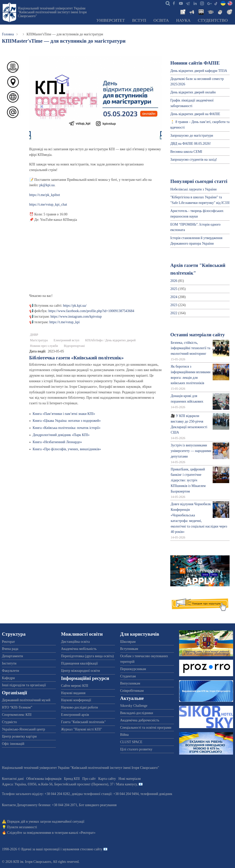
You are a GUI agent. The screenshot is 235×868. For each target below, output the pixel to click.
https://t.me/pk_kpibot (45, 195)
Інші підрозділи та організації (24, 685)
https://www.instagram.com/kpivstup (76, 316)
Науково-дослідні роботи (80, 707)
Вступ (139, 20)
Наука (183, 20)
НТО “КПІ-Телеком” (17, 707)
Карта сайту (107, 779)
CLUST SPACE (131, 742)
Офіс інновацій (13, 744)
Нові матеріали (130, 779)
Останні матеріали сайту (198, 335)
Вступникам (129, 649)
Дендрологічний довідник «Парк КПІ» (61, 435)
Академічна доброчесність (140, 720)
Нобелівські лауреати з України (193, 189)
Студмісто (9, 722)
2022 (174, 313)
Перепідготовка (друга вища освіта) (87, 656)
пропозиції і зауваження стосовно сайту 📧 (76, 849)
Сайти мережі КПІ (75, 686)
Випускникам (130, 683)
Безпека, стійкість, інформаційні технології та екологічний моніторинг (191, 348)
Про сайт (89, 779)
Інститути (9, 663)
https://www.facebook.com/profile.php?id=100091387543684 (91, 311)
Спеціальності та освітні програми (146, 728)
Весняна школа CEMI (186, 152)
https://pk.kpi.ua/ (75, 306)
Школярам (128, 642)
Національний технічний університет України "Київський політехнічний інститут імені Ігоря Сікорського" (52, 12)
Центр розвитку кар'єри (19, 736)
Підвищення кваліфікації (79, 663)
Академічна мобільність (79, 649)
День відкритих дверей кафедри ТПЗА (199, 71)
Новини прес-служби (44, 346)
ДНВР (34, 335)
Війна (124, 735)
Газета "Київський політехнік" (83, 722)
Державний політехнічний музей (26, 700)
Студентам (128, 676)
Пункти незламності (22, 827)
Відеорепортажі (74, 346)
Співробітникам (132, 691)
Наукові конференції (76, 700)
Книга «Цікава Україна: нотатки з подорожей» (67, 421)
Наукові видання (73, 693)
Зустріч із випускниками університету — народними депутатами (191, 451)
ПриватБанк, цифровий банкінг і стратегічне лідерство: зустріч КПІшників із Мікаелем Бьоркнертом (188, 480)
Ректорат (8, 642)
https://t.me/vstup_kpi (65, 322)
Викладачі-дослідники (137, 713)
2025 (174, 289)
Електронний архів (75, 715)
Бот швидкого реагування (98, 805)
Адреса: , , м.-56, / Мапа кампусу (69, 784)
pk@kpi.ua (47, 185)
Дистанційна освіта (75, 642)
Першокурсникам (133, 669)
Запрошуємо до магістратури (192, 135)
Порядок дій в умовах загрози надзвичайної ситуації (46, 821)
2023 (174, 305)
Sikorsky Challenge (134, 706)
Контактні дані (13, 779)
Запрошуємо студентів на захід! (194, 159)
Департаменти (12, 656)
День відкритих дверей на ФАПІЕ (195, 114)
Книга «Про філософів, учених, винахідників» (67, 449)
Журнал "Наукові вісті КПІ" (82, 729)
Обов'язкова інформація (44, 779)
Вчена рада (10, 649)
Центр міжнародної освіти (81, 671)
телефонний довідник (156, 794)
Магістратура (39, 340)
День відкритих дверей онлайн (193, 92)
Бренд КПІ (72, 779)
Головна (8, 34)
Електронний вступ (66, 340)
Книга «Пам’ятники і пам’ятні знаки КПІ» (64, 414)
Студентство (213, 20)
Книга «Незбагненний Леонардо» (57, 442)
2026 (174, 281)
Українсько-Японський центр (23, 729)
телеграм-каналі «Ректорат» (75, 833)
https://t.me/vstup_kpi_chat (48, 204)
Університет (111, 20)
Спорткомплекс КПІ (17, 715)
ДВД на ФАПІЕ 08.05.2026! (191, 144)
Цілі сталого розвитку (136, 749)
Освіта (161, 20)
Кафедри (8, 678)
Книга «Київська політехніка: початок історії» (67, 428)
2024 (174, 297)
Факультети (10, 671)
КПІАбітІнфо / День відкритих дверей (110, 340)
